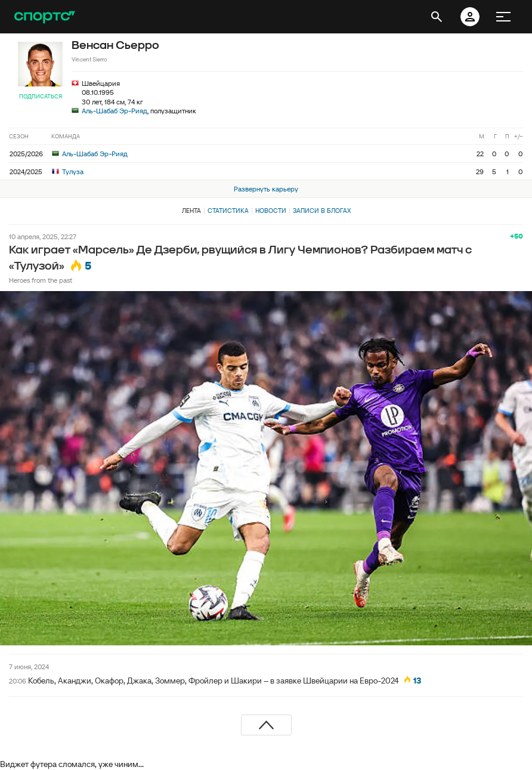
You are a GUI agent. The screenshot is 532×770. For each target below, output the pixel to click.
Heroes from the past (41, 280)
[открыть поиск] (437, 17)
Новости (271, 211)
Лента (191, 211)
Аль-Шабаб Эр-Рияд (115, 111)
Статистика (228, 211)
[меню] (503, 17)
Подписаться (41, 96)
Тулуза (68, 171)
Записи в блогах (322, 211)
